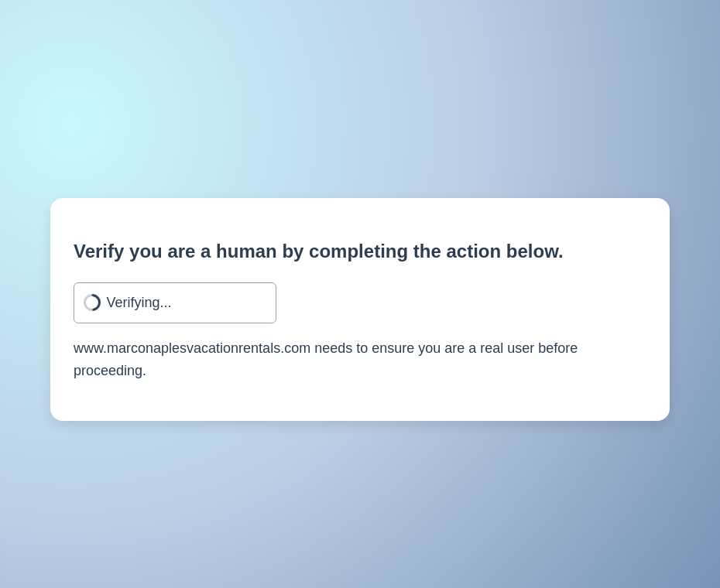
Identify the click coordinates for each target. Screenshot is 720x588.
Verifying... (139, 303)
